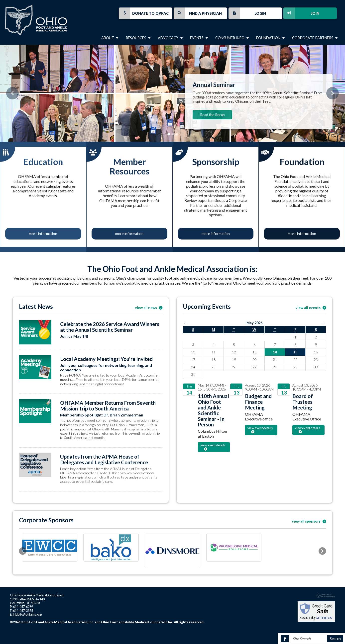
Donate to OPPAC (144, 13)
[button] (12, 93)
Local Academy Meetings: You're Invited (106, 359)
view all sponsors (309, 521)
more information (43, 234)
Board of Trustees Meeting (303, 402)
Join (301, 13)
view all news (149, 308)
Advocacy (170, 38)
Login (247, 13)
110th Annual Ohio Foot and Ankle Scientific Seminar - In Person (213, 410)
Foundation (270, 38)
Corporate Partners (315, 38)
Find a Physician (198, 13)
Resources (138, 38)
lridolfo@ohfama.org (27, 614)
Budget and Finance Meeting (258, 402)
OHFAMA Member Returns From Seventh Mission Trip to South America (108, 405)
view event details (213, 445)
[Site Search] (309, 639)
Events (199, 38)
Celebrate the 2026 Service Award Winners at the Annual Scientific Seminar (110, 327)
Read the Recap (212, 115)
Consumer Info (232, 38)
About (110, 38)
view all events (311, 308)
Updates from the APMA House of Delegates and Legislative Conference (104, 459)
